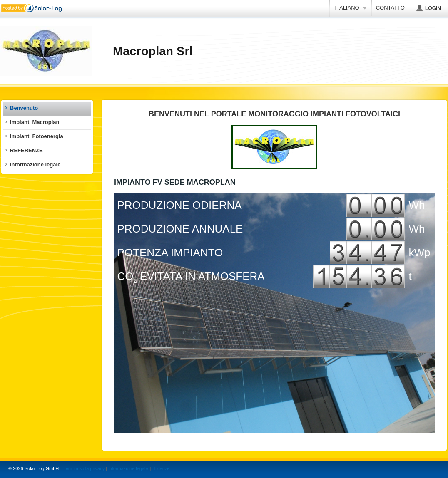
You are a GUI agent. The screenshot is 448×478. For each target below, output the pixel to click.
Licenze (162, 468)
